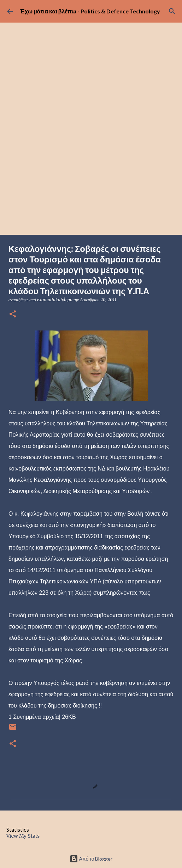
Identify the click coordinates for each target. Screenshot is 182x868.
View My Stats (23, 836)
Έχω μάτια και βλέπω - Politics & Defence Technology (90, 11)
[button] (13, 314)
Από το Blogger (91, 859)
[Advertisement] (91, 182)
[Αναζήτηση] (172, 11)
